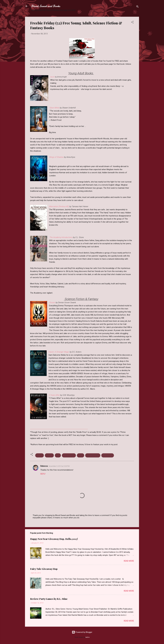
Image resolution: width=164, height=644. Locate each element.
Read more (129, 561)
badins (88, 637)
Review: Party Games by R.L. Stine (49, 599)
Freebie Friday (69, 455)
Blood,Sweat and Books (46, 6)
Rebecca (44, 466)
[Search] (137, 7)
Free (58, 455)
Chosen (52, 303)
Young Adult (108, 455)
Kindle (81, 455)
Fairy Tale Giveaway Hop (44, 569)
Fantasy (49, 455)
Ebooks (40, 455)
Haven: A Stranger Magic (59, 352)
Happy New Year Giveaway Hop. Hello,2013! (54, 539)
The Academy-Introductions (61, 237)
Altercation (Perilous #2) (59, 206)
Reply (43, 474)
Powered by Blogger (82, 632)
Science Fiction (93, 455)
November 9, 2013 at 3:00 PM (59, 466)
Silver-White (54, 108)
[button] (132, 23)
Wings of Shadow (56, 157)
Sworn (52, 77)
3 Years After (55, 395)
